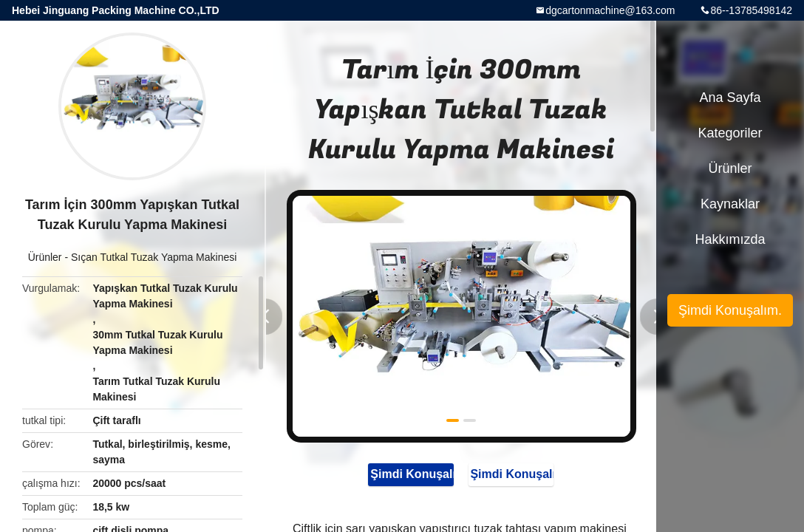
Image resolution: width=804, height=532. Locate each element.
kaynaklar (730, 204)
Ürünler (45, 257)
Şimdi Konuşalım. (405, 475)
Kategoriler (730, 133)
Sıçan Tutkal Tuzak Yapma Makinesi (154, 257)
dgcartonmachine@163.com (610, 10)
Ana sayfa (730, 98)
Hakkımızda (730, 239)
